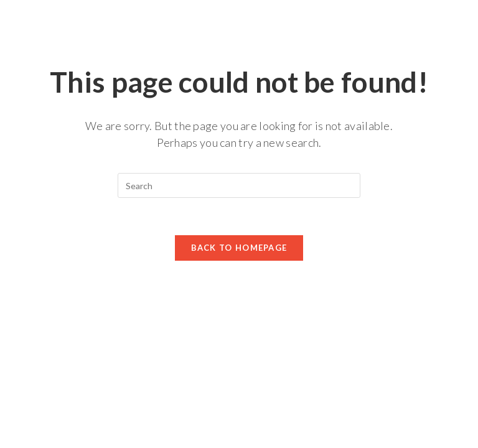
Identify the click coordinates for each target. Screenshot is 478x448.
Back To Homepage (239, 248)
